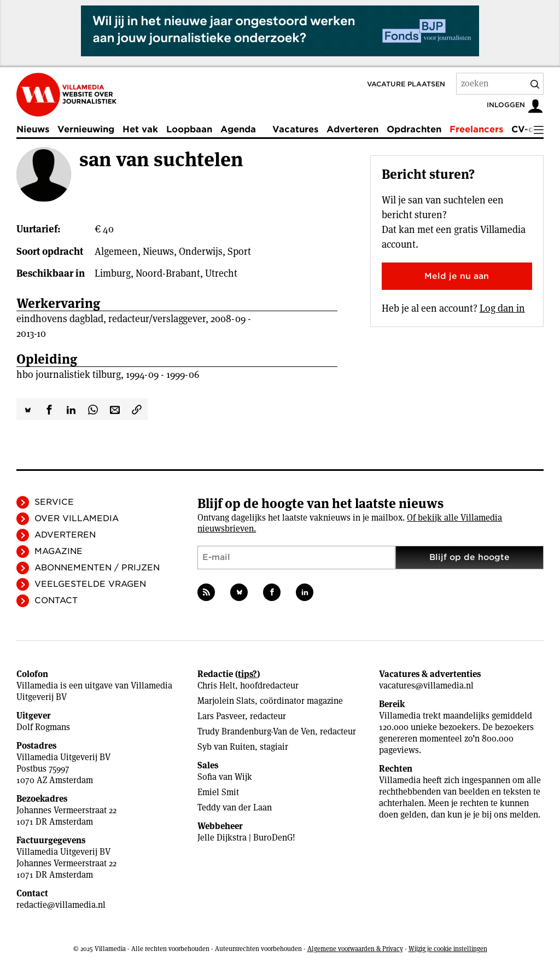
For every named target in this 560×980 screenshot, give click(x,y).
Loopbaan (189, 129)
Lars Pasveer (221, 716)
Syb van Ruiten (226, 747)
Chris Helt (216, 686)
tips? (247, 674)
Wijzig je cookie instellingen (448, 949)
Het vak (140, 129)
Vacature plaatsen (406, 84)
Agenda (238, 129)
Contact (56, 600)
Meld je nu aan (457, 276)
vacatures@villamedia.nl (426, 686)
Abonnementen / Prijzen (97, 568)
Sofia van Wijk (225, 777)
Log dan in (502, 308)
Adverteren (352, 129)
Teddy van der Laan (235, 807)
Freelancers (476, 129)
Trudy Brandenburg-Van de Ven (256, 731)
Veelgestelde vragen (90, 584)
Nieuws (33, 129)
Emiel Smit (218, 792)
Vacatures (295, 129)
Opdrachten (414, 129)
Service (54, 502)
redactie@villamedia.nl (61, 905)
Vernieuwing (86, 129)
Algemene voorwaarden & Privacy (355, 949)
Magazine (59, 551)
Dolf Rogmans (43, 727)
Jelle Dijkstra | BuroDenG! (246, 838)
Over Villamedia (77, 518)
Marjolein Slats (226, 701)
